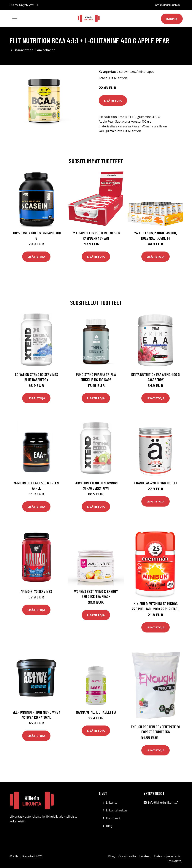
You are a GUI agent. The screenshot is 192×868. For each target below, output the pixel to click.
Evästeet (145, 856)
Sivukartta (174, 861)
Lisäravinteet (23, 50)
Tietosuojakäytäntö (167, 856)
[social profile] (37, 5)
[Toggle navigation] (15, 18)
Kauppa (172, 19)
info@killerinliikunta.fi (167, 5)
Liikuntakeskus (117, 810)
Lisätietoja (113, 100)
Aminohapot (46, 50)
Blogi (110, 826)
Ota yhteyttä (127, 856)
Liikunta (112, 803)
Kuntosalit (113, 818)
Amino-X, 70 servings (36, 591)
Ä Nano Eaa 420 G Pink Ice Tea (155, 483)
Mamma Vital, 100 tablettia (96, 712)
